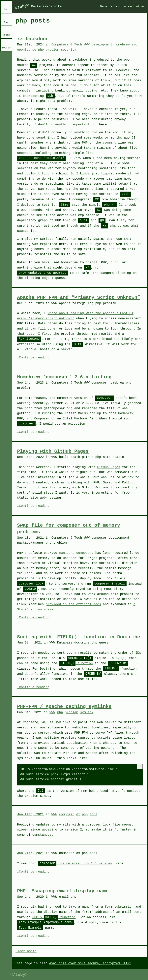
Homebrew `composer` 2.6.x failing (64, 377)
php (41, 50)
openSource (27, 50)
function (76, 663)
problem (52, 50)
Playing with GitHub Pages (53, 451)
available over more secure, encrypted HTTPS (90, 963)
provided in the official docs (73, 604)
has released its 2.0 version (75, 864)
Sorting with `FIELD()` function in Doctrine (79, 637)
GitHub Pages (109, 467)
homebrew (122, 45)
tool (93, 815)
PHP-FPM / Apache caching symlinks (64, 707)
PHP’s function (54, 917)
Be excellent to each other (122, 7)
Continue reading (34, 358)
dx (78, 815)
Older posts (26, 951)
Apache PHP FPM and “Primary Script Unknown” (79, 298)
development (102, 45)
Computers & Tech (67, 45)
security (69, 50)
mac (134, 45)
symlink (87, 712)
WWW (87, 45)
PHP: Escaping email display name (63, 891)
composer (84, 553)
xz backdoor (33, 39)
